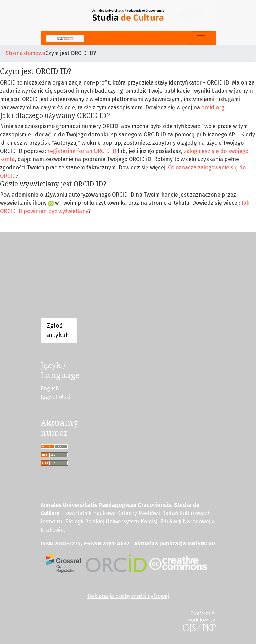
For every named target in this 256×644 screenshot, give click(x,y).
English (50, 388)
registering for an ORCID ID (82, 151)
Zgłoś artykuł (57, 330)
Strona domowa (25, 53)
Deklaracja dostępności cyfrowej (128, 596)
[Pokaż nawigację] (201, 38)
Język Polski (55, 397)
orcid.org (213, 107)
